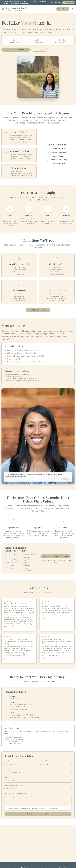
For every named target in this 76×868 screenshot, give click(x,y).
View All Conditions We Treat (38, 310)
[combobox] (38, 789)
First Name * (9, 761)
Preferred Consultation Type (14, 785)
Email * (7, 769)
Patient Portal (63, 9)
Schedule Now (68, 3)
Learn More (39, 50)
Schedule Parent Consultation (56, 556)
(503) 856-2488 (55, 3)
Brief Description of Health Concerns (16, 793)
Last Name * (43, 761)
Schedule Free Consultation (16, 50)
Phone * (7, 777)
